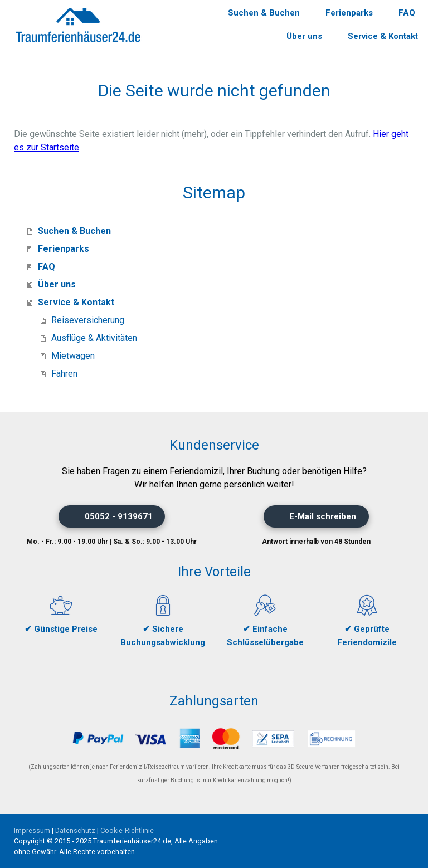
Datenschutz (75, 830)
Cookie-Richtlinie (127, 830)
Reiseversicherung (88, 320)
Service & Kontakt (383, 36)
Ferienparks (349, 13)
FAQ (407, 13)
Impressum (32, 830)
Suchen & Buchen (264, 13)
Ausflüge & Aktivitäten (94, 338)
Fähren (64, 374)
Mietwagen (73, 356)
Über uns (304, 36)
